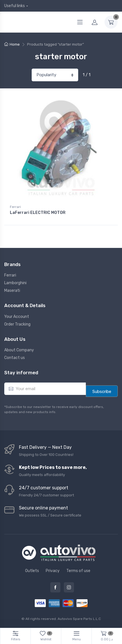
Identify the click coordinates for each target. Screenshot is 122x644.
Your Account (17, 317)
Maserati (12, 291)
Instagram (69, 587)
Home (15, 44)
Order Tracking (17, 324)
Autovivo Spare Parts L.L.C (79, 619)
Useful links (15, 6)
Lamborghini (15, 283)
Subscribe (102, 392)
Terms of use (78, 571)
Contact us (15, 358)
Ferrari (15, 207)
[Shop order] (55, 75)
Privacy (53, 571)
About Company (19, 350)
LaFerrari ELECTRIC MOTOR (38, 213)
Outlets (32, 571)
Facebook (55, 587)
